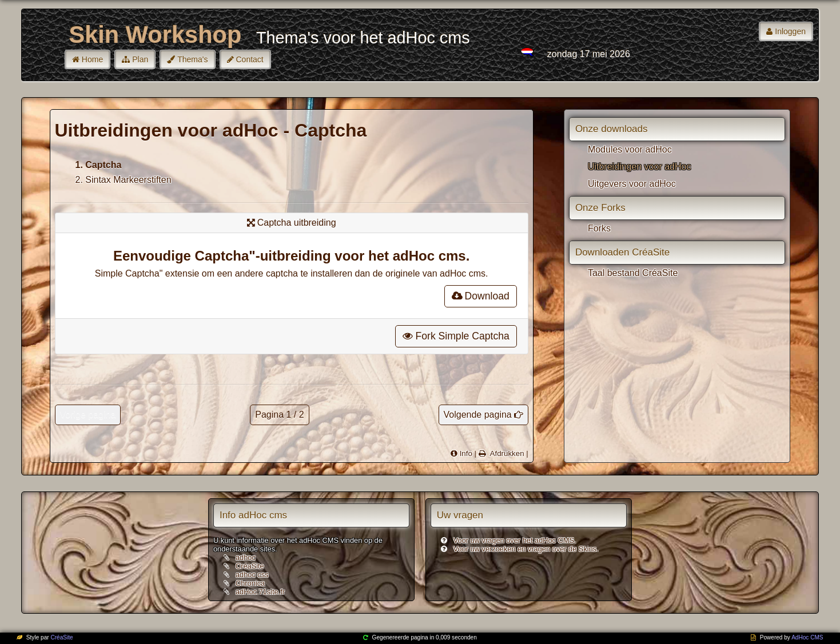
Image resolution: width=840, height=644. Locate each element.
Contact (250, 59)
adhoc (246, 557)
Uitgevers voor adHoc (632, 184)
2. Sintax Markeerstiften (124, 180)
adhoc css (252, 575)
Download (481, 296)
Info (466, 453)
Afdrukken (506, 453)
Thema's (192, 59)
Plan (140, 59)
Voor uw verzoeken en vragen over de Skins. (526, 549)
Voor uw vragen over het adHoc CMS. (515, 540)
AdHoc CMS (807, 637)
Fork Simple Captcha (456, 336)
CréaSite (250, 566)
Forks (599, 228)
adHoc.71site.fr (260, 592)
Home (92, 59)
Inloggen (790, 31)
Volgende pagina (478, 415)
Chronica (250, 583)
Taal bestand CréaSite (633, 273)
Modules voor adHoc (630, 149)
